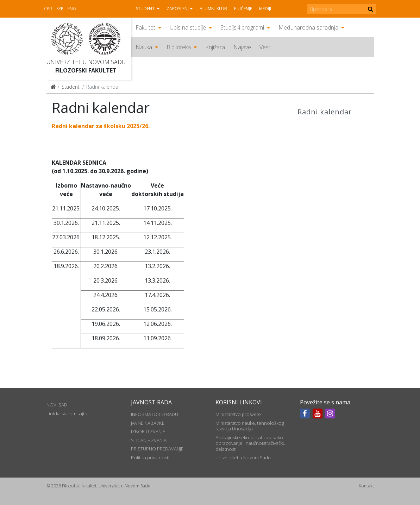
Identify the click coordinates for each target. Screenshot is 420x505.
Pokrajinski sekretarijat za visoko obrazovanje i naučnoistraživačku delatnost (250, 443)
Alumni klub (213, 9)
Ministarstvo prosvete (238, 414)
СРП (48, 9)
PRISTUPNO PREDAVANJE (157, 449)
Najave (242, 47)
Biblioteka (179, 47)
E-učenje (243, 9)
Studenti (146, 9)
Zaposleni (178, 9)
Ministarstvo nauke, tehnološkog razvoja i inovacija (250, 426)
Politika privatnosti (150, 457)
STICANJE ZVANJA (149, 440)
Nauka (144, 47)
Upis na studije (188, 27)
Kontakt (366, 486)
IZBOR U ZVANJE (148, 431)
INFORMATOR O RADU (155, 414)
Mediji (265, 9)
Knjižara (215, 47)
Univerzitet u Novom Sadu (86, 62)
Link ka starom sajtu (67, 414)
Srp (60, 9)
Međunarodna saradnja (308, 27)
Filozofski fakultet (86, 70)
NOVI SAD (57, 405)
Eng (72, 9)
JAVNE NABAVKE (148, 423)
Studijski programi (242, 27)
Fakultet (145, 27)
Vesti (265, 47)
